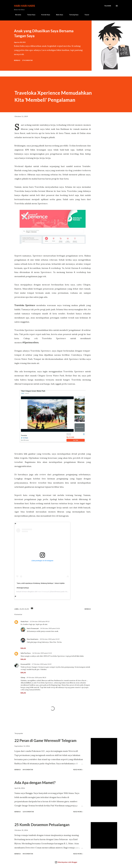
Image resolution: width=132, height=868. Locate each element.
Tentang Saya (72, 15)
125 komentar (28, 812)
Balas (23, 648)
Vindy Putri (24, 621)
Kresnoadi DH (25, 664)
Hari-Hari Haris (24, 6)
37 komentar (27, 60)
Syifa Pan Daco (26, 653)
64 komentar (28, 770)
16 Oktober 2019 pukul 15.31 (42, 653)
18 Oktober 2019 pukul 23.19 (50, 639)
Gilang (23, 677)
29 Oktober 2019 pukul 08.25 (36, 677)
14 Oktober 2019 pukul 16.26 (50, 628)
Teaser (86, 15)
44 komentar (28, 854)
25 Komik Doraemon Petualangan (42, 825)
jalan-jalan (24, 609)
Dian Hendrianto (33, 639)
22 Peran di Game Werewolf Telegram (45, 740)
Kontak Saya (44, 15)
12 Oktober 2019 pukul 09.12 (40, 621)
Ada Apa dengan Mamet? (35, 783)
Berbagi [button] (17, 60)
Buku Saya (58, 15)
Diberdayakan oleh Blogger (66, 862)
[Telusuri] (108, 6)
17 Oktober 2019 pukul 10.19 (42, 664)
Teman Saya (30, 15)
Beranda (17, 15)
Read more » (78, 770)
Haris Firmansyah (44, 592)
